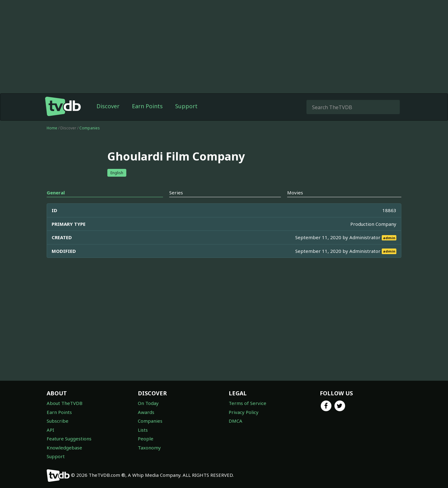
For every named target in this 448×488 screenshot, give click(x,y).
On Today (148, 403)
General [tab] (56, 193)
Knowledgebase (64, 448)
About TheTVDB (65, 403)
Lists (143, 430)
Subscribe (58, 421)
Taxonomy (149, 448)
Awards (146, 412)
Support (186, 106)
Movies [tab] (295, 193)
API (50, 430)
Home (52, 128)
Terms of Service (247, 403)
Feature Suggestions (69, 439)
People (146, 439)
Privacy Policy (244, 412)
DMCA (236, 421)
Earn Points (147, 106)
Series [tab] (176, 193)
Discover (108, 106)
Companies (90, 128)
